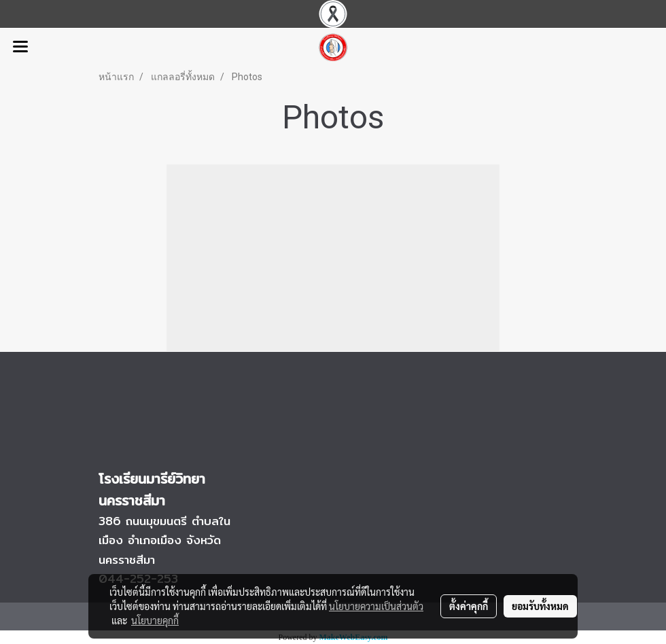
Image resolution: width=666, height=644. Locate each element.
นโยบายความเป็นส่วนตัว (376, 606)
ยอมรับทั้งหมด (540, 606)
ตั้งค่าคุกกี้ (469, 606)
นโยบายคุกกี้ (155, 620)
